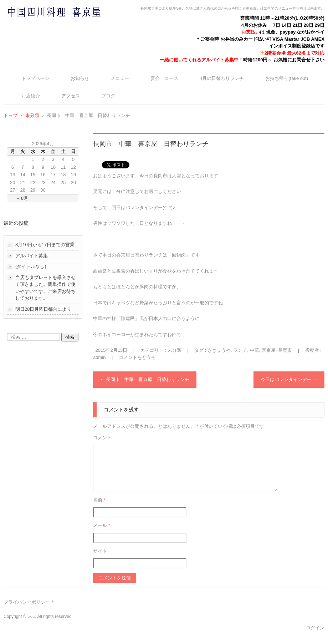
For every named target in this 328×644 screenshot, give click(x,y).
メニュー (120, 78)
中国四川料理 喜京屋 (35, 26)
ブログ (108, 96)
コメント (102, 438)
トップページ (35, 78)
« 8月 (23, 198)
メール (102, 525)
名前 (99, 500)
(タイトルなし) (31, 266)
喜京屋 (269, 350)
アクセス (71, 96)
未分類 (175, 350)
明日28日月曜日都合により (43, 309)
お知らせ (80, 78)
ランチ (240, 350)
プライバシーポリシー (27, 602)
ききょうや (219, 350)
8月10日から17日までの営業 (45, 245)
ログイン (315, 628)
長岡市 (285, 350)
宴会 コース (164, 78)
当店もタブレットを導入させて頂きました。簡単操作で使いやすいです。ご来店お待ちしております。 (45, 288)
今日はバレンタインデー (289, 379)
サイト (100, 551)
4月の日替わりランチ (222, 78)
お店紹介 (31, 96)
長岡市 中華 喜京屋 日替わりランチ (145, 379)
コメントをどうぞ (137, 357)
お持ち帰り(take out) (287, 78)
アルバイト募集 (32, 256)
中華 (255, 350)
